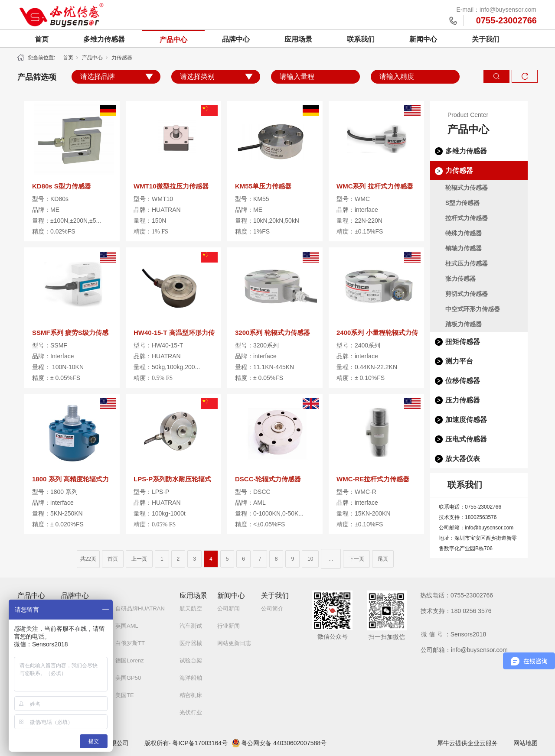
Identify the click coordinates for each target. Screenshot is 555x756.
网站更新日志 (234, 643)
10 (310, 559)
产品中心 (173, 40)
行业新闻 (229, 626)
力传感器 (122, 58)
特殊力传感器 (464, 233)
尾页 (383, 559)
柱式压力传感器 (467, 263)
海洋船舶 (191, 678)
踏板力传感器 (464, 324)
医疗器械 (191, 643)
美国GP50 (128, 678)
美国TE (125, 695)
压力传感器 (463, 400)
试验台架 (191, 660)
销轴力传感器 (464, 248)
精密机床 (191, 695)
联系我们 (361, 39)
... (331, 559)
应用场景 (298, 39)
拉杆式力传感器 (467, 218)
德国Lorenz (130, 660)
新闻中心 (423, 39)
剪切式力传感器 (467, 294)
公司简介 (272, 608)
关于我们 (486, 39)
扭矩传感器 (463, 342)
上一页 (139, 559)
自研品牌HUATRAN (140, 608)
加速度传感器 (466, 420)
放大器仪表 (463, 459)
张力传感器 (460, 279)
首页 (42, 39)
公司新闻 (229, 608)
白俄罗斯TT (130, 643)
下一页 (356, 559)
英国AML (127, 626)
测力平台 (459, 361)
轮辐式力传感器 (467, 188)
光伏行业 (191, 712)
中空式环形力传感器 (473, 309)
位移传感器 (463, 381)
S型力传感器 (462, 203)
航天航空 (191, 608)
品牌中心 (236, 39)
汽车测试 (191, 626)
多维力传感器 (104, 39)
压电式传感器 (466, 439)
